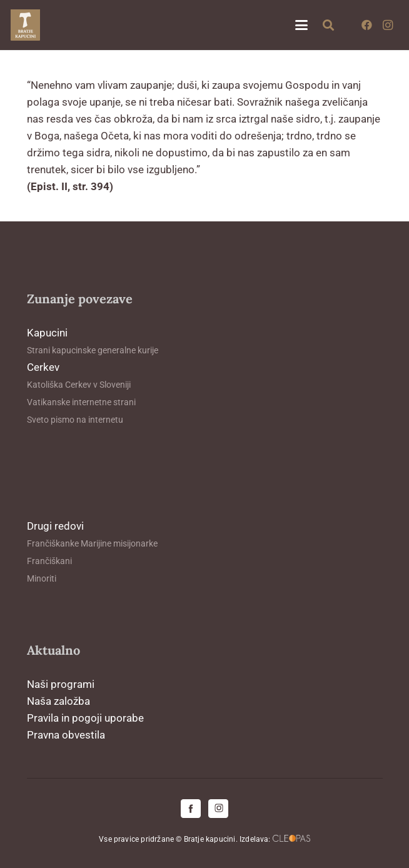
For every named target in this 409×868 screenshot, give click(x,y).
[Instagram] (388, 25)
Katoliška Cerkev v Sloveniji (79, 385)
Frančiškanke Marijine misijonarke (92, 543)
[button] (301, 25)
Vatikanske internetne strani (81, 402)
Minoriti (42, 578)
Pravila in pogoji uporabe (85, 718)
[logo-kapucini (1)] (25, 25)
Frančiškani (49, 561)
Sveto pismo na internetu (75, 420)
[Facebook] (366, 25)
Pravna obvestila (66, 735)
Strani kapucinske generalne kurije (93, 350)
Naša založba (58, 701)
